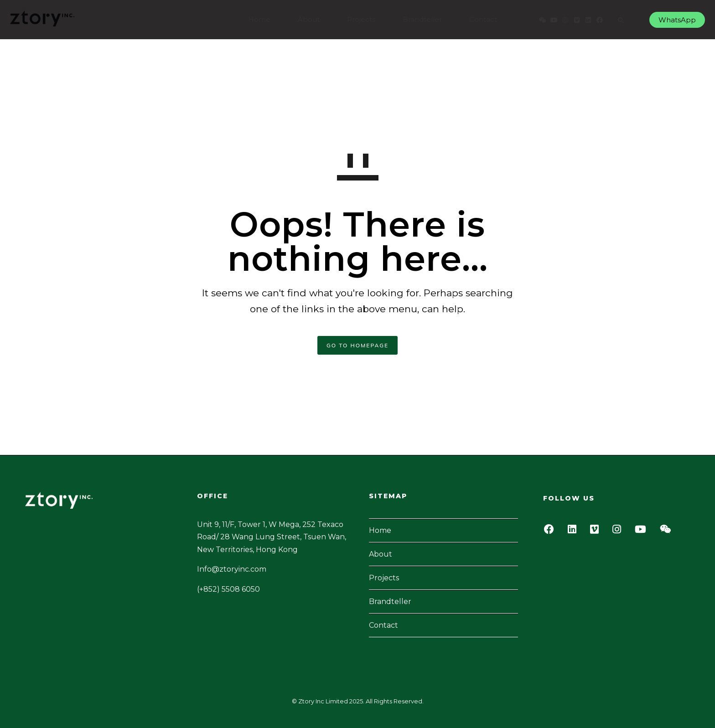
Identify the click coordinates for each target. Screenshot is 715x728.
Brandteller (419, 19)
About (305, 19)
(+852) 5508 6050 (228, 589)
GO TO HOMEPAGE (357, 345)
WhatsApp (674, 20)
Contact (479, 19)
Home (256, 19)
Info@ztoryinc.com (232, 569)
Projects (357, 19)
